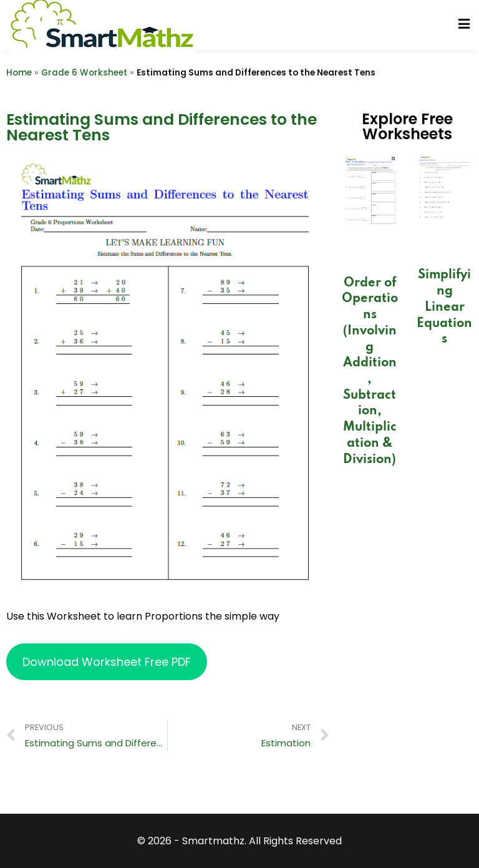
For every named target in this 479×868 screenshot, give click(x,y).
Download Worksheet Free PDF (107, 662)
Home (19, 73)
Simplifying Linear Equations (444, 307)
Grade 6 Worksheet (84, 73)
